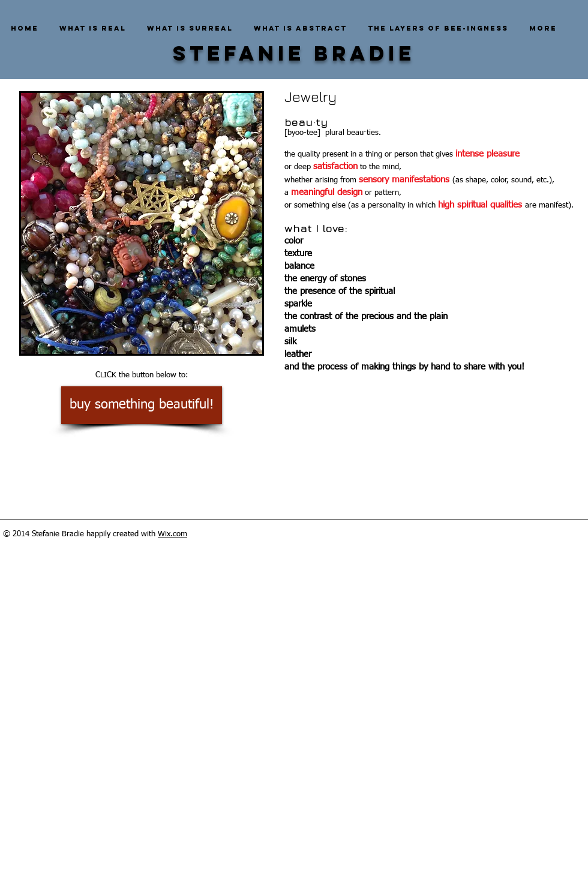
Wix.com (172, 534)
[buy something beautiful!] (142, 405)
